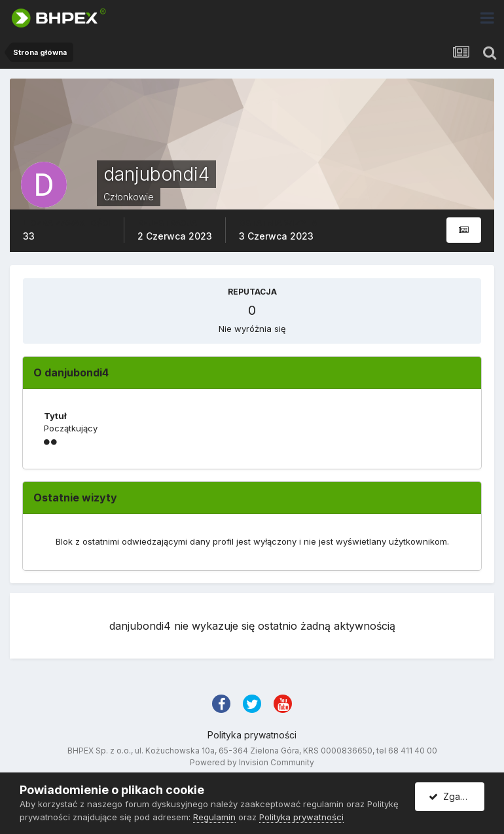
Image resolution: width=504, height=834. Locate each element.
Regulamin (214, 817)
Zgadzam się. (457, 796)
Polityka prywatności (252, 735)
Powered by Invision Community (252, 762)
